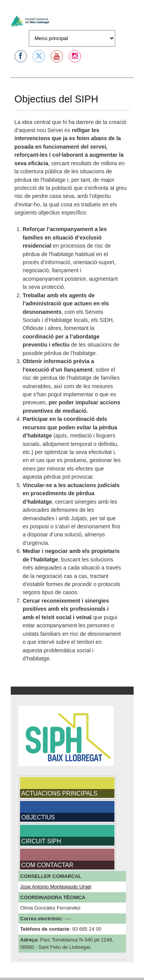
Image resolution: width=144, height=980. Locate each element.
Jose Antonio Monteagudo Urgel (56, 887)
